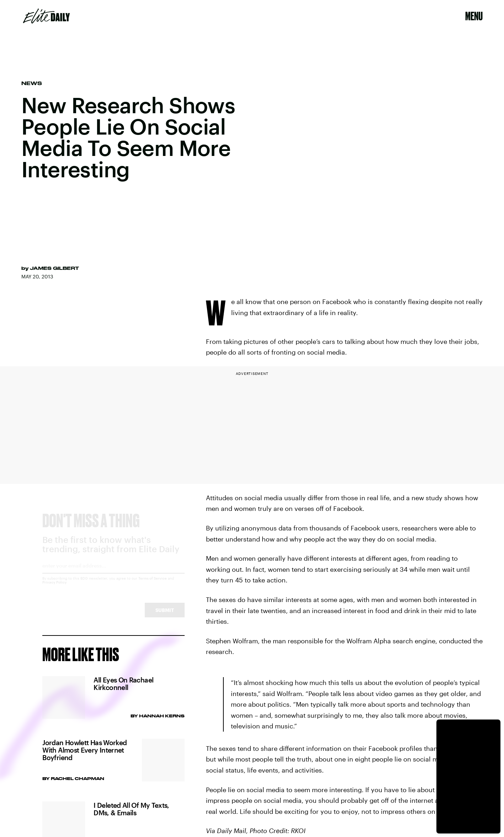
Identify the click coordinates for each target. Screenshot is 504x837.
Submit (165, 616)
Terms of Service (153, 585)
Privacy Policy (55, 588)
